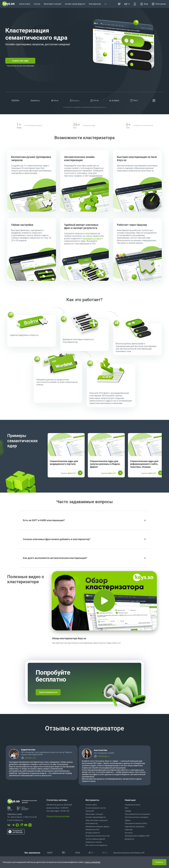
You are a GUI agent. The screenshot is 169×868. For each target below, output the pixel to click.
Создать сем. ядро (20, 61)
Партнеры (129, 830)
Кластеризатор (92, 823)
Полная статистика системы (58, 816)
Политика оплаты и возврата (137, 817)
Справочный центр (132, 805)
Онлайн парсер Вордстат (96, 817)
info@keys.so (18, 820)
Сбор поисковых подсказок (97, 820)
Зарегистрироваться (48, 692)
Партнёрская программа (135, 827)
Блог (127, 808)
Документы (129, 839)
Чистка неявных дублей (95, 839)
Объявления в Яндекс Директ (98, 827)
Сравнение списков (94, 842)
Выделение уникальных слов (98, 836)
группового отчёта (92, 238)
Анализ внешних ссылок (96, 808)
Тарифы (128, 811)
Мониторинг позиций (94, 814)
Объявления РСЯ (92, 830)
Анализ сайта (91, 805)
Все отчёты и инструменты (96, 845)
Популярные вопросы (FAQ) (136, 823)
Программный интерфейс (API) (137, 836)
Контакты (129, 833)
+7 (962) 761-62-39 (30, 817)
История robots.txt (93, 833)
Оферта (128, 820)
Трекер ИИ (90, 811)
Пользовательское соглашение (137, 814)
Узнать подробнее (92, 862)
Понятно (159, 862)
